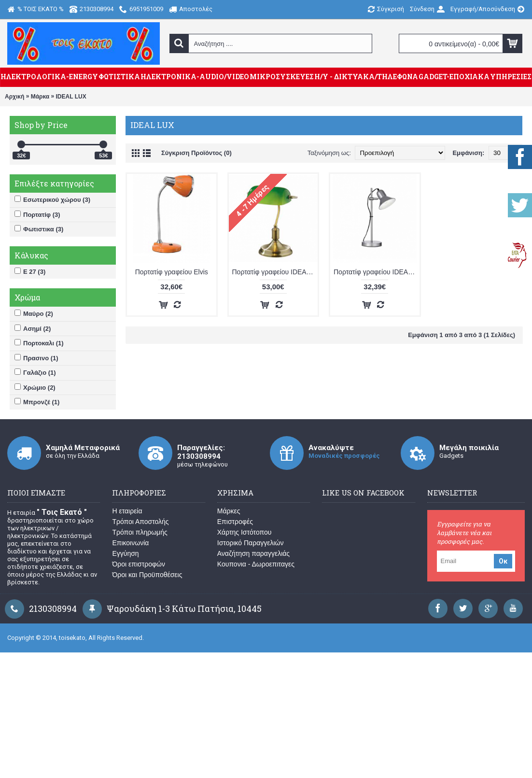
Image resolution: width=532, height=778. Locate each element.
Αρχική (14, 97)
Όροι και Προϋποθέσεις (147, 575)
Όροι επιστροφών (139, 564)
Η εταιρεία (127, 511)
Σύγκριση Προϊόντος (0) (196, 153)
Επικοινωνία (130, 543)
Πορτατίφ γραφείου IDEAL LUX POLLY (377, 272)
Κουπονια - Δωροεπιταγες (256, 564)
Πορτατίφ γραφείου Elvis (172, 272)
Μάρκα (40, 97)
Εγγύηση (125, 553)
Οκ (503, 561)
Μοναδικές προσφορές (344, 456)
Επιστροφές (235, 522)
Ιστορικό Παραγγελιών (251, 543)
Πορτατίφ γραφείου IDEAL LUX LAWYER (275, 272)
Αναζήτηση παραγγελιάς (253, 553)
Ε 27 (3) (30, 271)
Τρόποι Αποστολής (140, 522)
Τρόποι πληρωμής (140, 532)
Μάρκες (229, 511)
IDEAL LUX (71, 97)
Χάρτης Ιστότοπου (245, 532)
